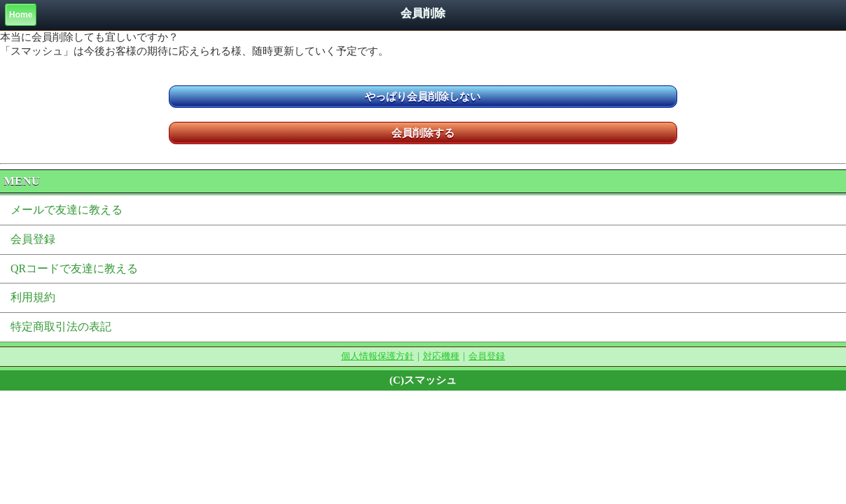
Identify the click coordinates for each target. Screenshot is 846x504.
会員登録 (33, 239)
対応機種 (441, 356)
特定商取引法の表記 (61, 327)
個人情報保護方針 (377, 356)
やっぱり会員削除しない (423, 97)
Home (21, 15)
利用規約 (33, 297)
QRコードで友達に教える (74, 268)
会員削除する (423, 133)
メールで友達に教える (67, 210)
